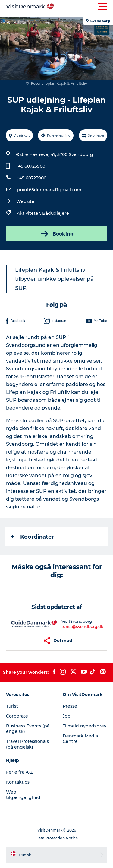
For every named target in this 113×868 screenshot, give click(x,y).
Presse (70, 706)
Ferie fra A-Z (19, 772)
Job (67, 716)
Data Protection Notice (57, 838)
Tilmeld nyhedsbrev (85, 726)
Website (25, 201)
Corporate (17, 716)
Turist (12, 706)
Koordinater (32, 537)
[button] (84, 7)
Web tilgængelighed (23, 795)
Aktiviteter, (30, 213)
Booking (57, 234)
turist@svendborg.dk (82, 626)
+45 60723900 (30, 166)
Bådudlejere (56, 213)
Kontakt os (18, 782)
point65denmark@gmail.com (49, 190)
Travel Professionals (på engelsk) (27, 744)
